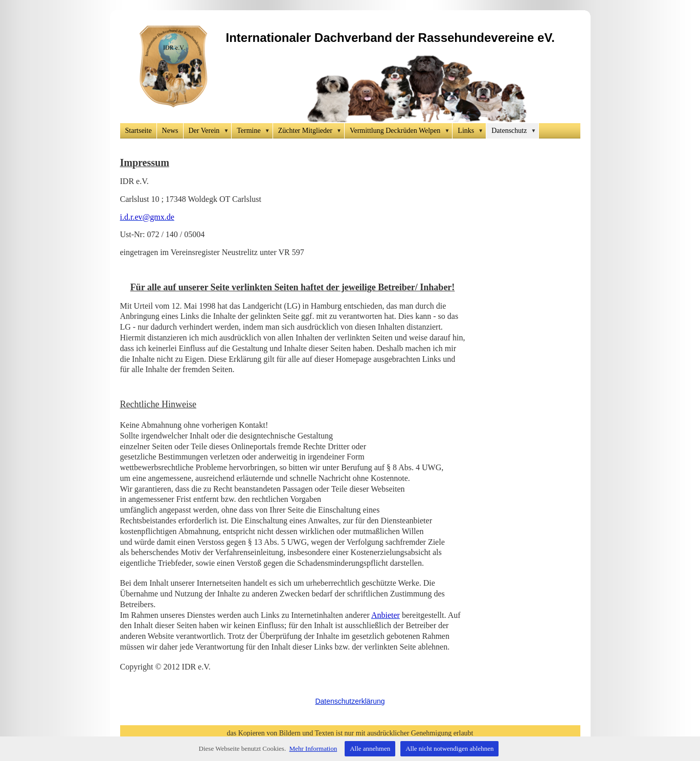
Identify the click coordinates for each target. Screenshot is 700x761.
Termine (255, 131)
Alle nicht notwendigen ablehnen (449, 748)
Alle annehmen (370, 748)
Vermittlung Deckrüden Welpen (401, 131)
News (170, 131)
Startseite (139, 131)
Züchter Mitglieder (311, 131)
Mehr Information (313, 748)
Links (472, 131)
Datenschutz (515, 131)
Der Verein (210, 131)
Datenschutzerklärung (350, 701)
